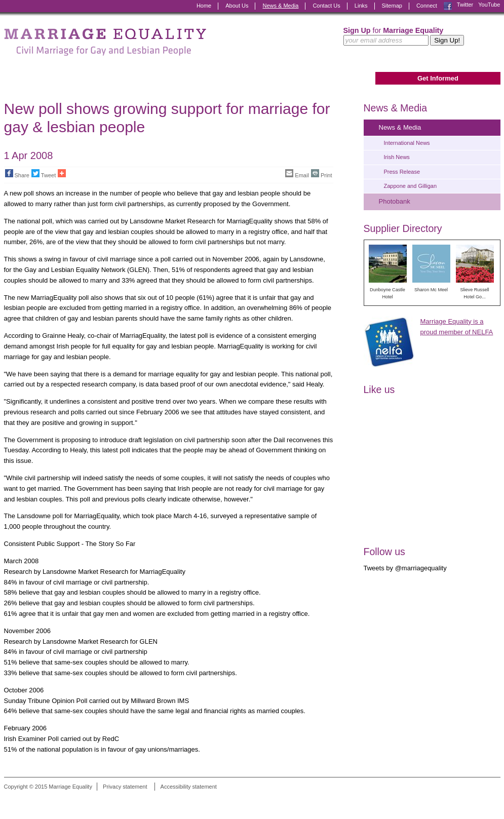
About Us (237, 6)
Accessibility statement (189, 787)
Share (17, 174)
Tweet (44, 174)
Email (297, 174)
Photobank (395, 201)
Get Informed (438, 78)
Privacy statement (125, 787)
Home (204, 6)
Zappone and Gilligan (411, 186)
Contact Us (326, 6)
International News (407, 143)
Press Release (402, 172)
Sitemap (392, 6)
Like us (379, 389)
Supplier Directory (403, 228)
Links (361, 6)
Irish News (397, 157)
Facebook (448, 6)
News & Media (280, 6)
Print (322, 174)
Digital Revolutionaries (477, 800)
